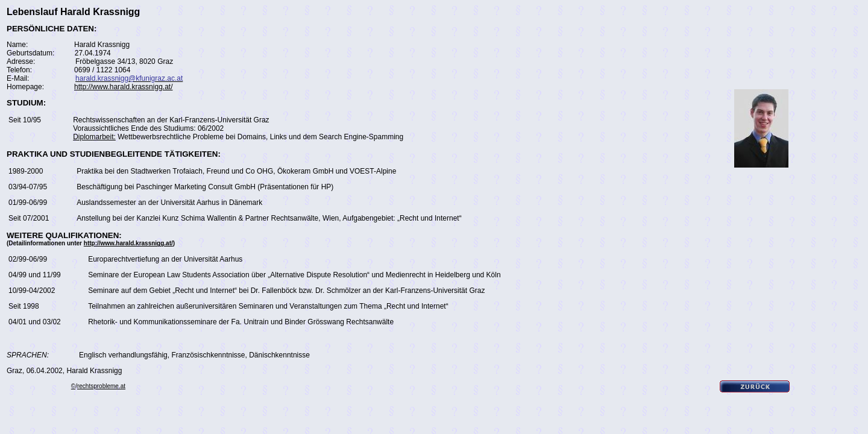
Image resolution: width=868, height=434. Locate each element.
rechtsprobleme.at (101, 386)
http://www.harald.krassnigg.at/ (123, 87)
